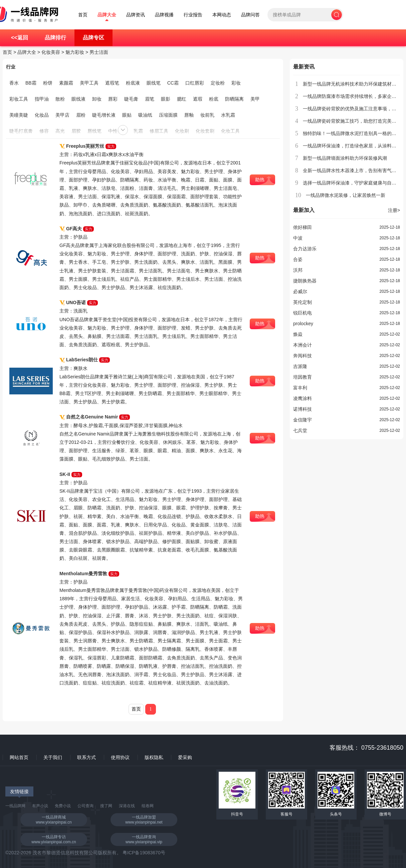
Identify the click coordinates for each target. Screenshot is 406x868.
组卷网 (148, 806)
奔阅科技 (302, 356)
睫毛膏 (131, 99)
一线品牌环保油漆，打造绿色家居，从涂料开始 (352, 146)
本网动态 (222, 15)
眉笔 (150, 99)
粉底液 (133, 83)
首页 (83, 15)
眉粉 (81, 115)
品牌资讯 (136, 15)
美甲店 (62, 115)
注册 (394, 210)
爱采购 (185, 757)
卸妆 (97, 99)
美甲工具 (89, 83)
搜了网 (106, 806)
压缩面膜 (168, 115)
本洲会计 (302, 345)
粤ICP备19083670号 (144, 853)
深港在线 (127, 806)
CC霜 (173, 83)
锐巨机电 (302, 313)
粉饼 (48, 83)
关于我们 (53, 757)
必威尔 (300, 291)
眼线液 (78, 99)
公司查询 (85, 806)
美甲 (255, 99)
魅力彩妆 (75, 52)
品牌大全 (107, 15)
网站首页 (19, 757)
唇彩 (113, 99)
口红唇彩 (195, 83)
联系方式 (86, 757)
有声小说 (40, 806)
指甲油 (42, 99)
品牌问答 (250, 15)
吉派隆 (300, 366)
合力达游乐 (305, 249)
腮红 (182, 99)
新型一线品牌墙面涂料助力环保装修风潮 (345, 158)
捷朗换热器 (305, 281)
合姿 (298, 259)
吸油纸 (145, 115)
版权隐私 (154, 757)
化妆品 (42, 115)
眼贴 (127, 115)
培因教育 (302, 377)
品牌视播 (164, 15)
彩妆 (236, 83)
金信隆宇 (302, 420)
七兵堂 (300, 430)
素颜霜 (66, 83)
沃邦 (298, 270)
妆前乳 (207, 115)
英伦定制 (302, 302)
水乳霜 (228, 115)
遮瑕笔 (112, 83)
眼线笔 (154, 83)
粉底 (214, 99)
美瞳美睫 (19, 115)
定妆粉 (218, 83)
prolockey (303, 324)
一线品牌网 (15, 806)
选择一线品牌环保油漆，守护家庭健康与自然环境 (354, 183)
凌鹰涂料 (302, 398)
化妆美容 (51, 52)
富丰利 (300, 388)
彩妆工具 (19, 99)
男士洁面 (99, 52)
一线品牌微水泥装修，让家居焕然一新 (346, 195)
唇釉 (189, 115)
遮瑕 (198, 99)
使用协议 (120, 757)
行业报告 (193, 15)
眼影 (166, 99)
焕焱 (298, 334)
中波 (298, 238)
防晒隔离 (234, 99)
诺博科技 (302, 409)
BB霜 (31, 83)
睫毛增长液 (104, 115)
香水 (14, 83)
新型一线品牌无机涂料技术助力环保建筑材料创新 (354, 84)
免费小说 (63, 806)
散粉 (60, 99)
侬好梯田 (302, 227)
